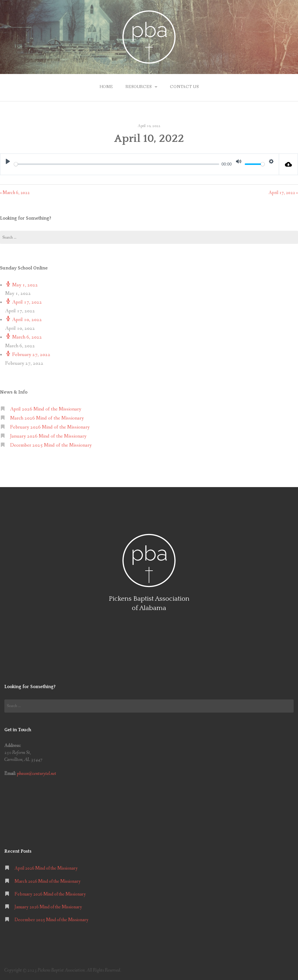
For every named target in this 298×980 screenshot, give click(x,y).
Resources (139, 87)
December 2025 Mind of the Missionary (51, 445)
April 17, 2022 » (283, 193)
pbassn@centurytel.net (37, 774)
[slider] (117, 164)
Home (106, 87)
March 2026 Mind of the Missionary (47, 418)
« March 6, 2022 (15, 193)
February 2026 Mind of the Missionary (50, 427)
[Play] (8, 161)
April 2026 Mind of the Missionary (46, 409)
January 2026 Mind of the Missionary (48, 436)
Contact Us (184, 87)
